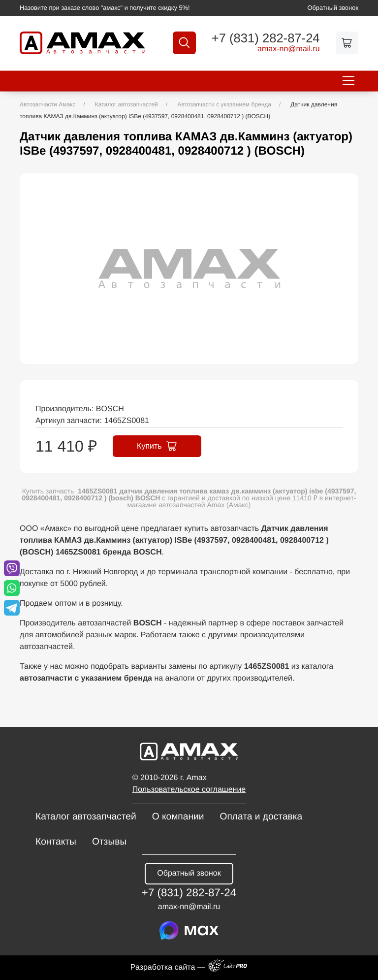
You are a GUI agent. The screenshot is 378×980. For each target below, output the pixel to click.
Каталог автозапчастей (86, 817)
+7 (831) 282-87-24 (266, 39)
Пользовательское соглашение (189, 790)
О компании (178, 817)
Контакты (56, 842)
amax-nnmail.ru (289, 49)
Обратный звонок (333, 8)
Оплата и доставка (261, 817)
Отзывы (109, 842)
